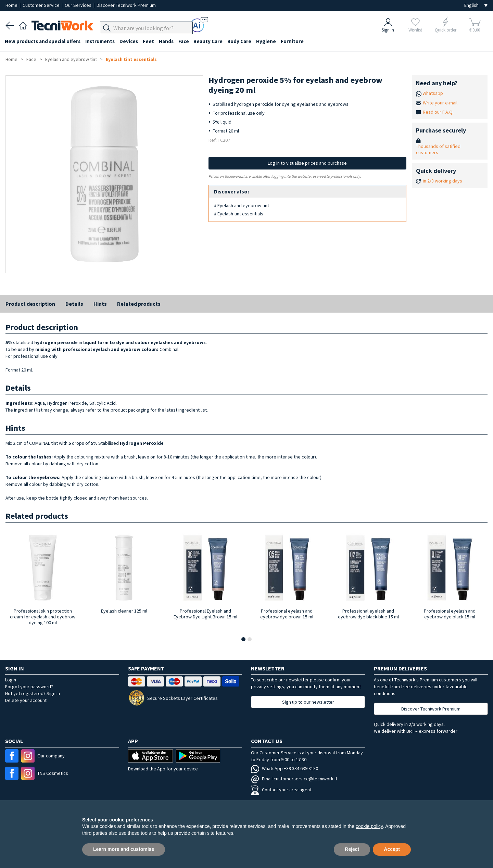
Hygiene (273, 42)
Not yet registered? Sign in (33, 693)
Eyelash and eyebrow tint (71, 59)
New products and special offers (43, 42)
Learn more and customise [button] (124, 849)
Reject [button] (352, 849)
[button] (243, 639)
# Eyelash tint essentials (239, 214)
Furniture (299, 42)
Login (11, 680)
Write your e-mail (440, 103)
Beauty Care (213, 42)
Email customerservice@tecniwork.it (294, 779)
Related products (139, 304)
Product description (30, 304)
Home (12, 5)
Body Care (245, 42)
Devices (131, 42)
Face (188, 42)
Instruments (101, 42)
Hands (170, 42)
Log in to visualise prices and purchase (307, 163)
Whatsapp (433, 93)
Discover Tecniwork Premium (126, 5)
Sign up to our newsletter (308, 702)
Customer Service (42, 5)
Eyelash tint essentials (131, 59)
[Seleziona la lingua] (476, 5)
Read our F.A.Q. (438, 112)
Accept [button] (392, 849)
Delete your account (26, 700)
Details (74, 304)
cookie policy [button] (369, 826)
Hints (100, 304)
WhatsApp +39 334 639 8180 (285, 768)
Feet (151, 42)
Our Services (79, 5)
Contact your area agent (281, 790)
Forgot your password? (29, 687)
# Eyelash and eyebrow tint (242, 205)
